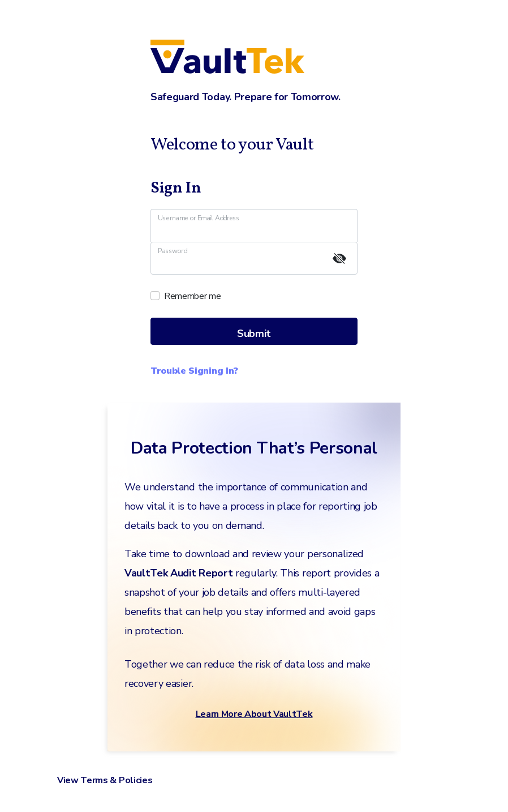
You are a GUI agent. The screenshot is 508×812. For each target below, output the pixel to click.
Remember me (192, 296)
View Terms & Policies (105, 780)
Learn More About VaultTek (254, 714)
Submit (254, 334)
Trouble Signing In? (194, 371)
